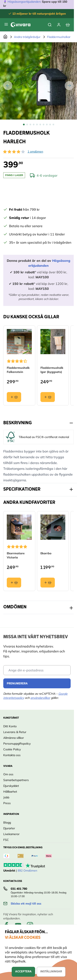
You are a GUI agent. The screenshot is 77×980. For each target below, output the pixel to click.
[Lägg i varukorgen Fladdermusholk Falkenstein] (14, 397)
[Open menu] (6, 24)
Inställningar (51, 972)
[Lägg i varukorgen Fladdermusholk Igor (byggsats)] (48, 397)
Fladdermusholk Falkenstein (18, 370)
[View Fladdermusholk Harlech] (24, 125)
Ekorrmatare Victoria (16, 555)
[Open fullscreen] (38, 81)
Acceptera (23, 972)
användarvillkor (40, 698)
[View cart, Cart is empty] (68, 25)
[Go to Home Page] (5, 37)
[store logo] (21, 25)
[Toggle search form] (50, 25)
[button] (14, 152)
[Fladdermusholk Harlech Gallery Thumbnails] (39, 125)
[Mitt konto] (59, 25)
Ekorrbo (46, 553)
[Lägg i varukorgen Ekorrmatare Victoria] (14, 582)
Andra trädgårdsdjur (27, 37)
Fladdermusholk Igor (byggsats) (52, 370)
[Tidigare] (8, 86)
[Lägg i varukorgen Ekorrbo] (48, 582)
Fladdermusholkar (59, 37)
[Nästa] (69, 86)
